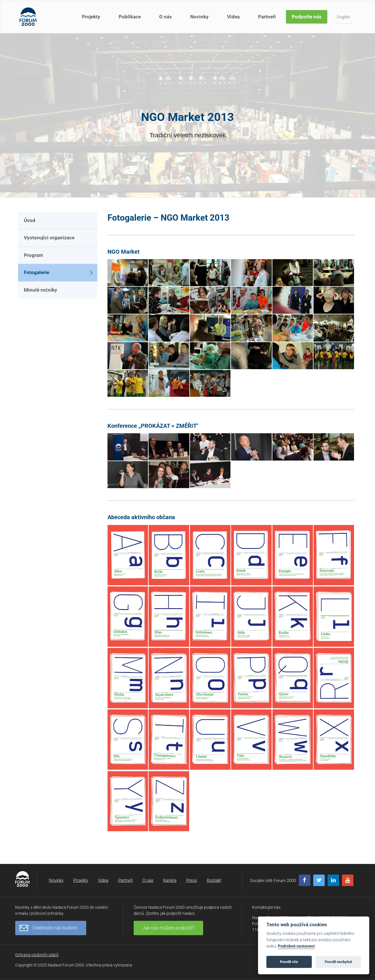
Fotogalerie (36, 272)
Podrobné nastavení (296, 946)
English (344, 17)
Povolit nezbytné (338, 962)
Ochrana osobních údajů (37, 955)
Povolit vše (289, 962)
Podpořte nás (307, 17)
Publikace (130, 17)
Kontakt (214, 880)
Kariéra (170, 880)
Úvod (30, 220)
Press (192, 880)
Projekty (91, 17)
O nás (166, 17)
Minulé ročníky (41, 290)
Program (33, 255)
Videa (233, 17)
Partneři (267, 17)
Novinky (199, 17)
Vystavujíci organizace (49, 238)
